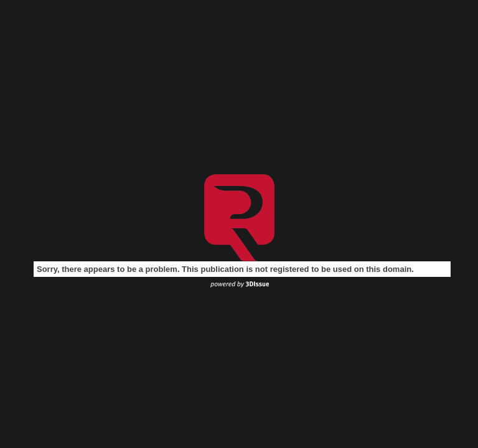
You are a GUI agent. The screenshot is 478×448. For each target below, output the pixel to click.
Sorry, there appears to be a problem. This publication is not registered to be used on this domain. (225, 269)
